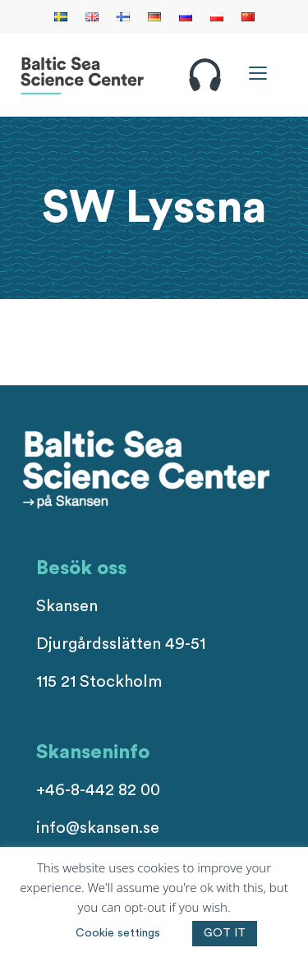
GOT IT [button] (225, 933)
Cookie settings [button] (118, 933)
